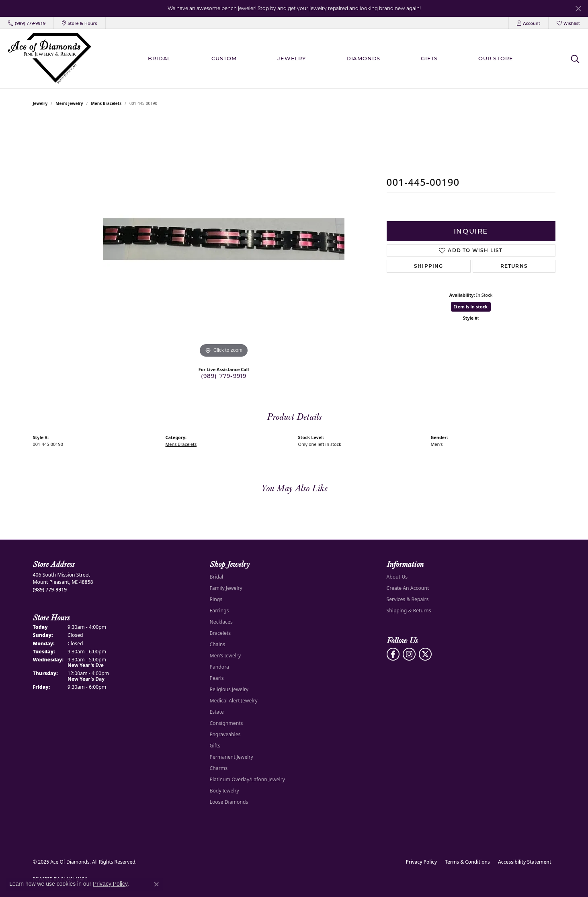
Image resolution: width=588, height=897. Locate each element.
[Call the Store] (50, 590)
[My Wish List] (568, 23)
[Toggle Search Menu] (575, 59)
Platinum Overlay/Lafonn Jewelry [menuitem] (247, 779)
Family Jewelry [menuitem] (226, 588)
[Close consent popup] (156, 884)
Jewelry (292, 58)
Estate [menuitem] (217, 712)
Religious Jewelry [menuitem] (229, 689)
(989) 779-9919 (224, 376)
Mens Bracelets (106, 103)
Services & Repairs (408, 599)
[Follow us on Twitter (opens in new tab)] (425, 654)
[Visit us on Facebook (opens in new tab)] (393, 654)
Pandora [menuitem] (219, 667)
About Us (397, 577)
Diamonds (363, 58)
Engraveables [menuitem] (225, 734)
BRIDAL (159, 58)
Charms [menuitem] (219, 768)
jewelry (40, 103)
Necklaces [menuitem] (221, 622)
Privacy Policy (422, 862)
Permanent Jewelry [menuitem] (232, 757)
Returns (514, 266)
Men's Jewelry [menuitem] (225, 656)
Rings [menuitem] (216, 599)
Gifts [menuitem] (215, 746)
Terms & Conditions (467, 862)
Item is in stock (471, 307)
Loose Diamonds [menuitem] (229, 802)
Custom (224, 58)
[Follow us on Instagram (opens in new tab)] (409, 654)
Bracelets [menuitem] (220, 633)
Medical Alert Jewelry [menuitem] (234, 701)
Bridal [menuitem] (217, 577)
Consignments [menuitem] (226, 723)
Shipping (429, 266)
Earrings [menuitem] (219, 611)
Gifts (429, 58)
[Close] (578, 9)
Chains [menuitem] (218, 644)
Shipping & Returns (409, 611)
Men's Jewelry (69, 103)
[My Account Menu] (529, 23)
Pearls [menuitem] (217, 678)
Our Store (496, 58)
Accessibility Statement (525, 862)
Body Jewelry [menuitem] (224, 791)
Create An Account (408, 588)
